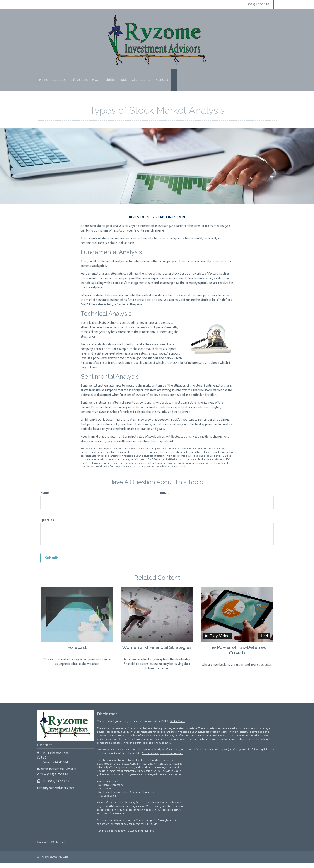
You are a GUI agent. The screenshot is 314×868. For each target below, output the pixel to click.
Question (47, 520)
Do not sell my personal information (163, 758)
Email (164, 493)
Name (45, 493)
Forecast (77, 647)
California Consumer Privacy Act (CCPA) (213, 755)
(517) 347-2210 (259, 4)
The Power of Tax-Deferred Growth (237, 650)
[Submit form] (51, 558)
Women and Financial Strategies (157, 650)
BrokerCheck (178, 727)
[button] (59, 80)
